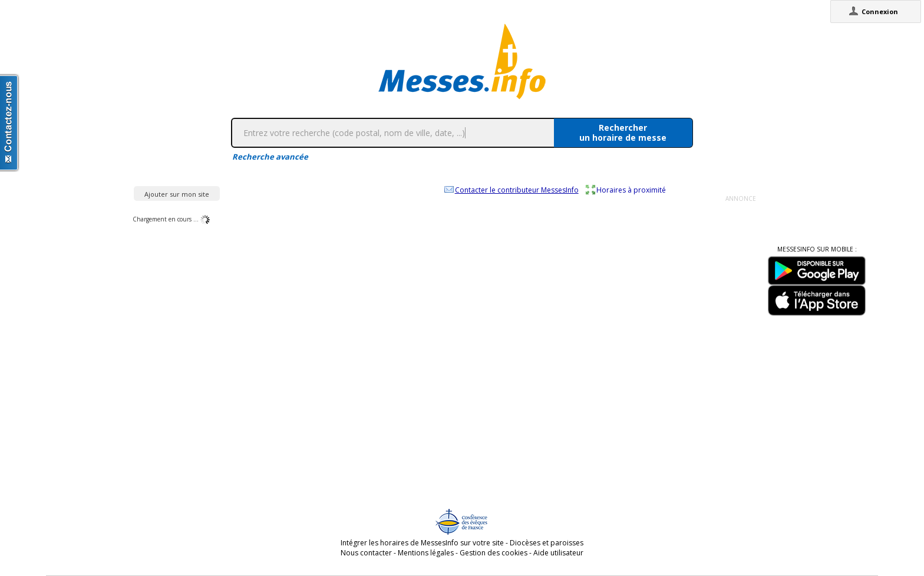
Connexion (880, 11)
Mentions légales (426, 553)
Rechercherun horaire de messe (623, 133)
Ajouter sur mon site (177, 194)
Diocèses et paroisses (547, 543)
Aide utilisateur (558, 553)
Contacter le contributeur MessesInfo (517, 190)
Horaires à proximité (631, 190)
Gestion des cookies (494, 553)
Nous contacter (366, 553)
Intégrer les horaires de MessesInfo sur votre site (422, 543)
